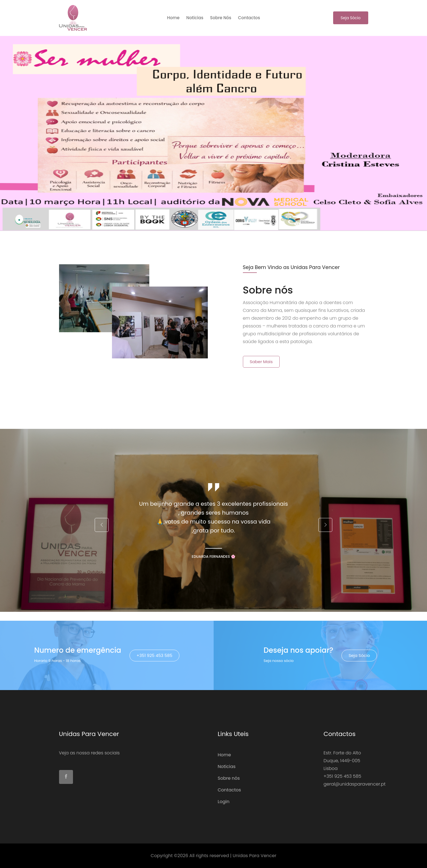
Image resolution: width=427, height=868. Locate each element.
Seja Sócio (351, 18)
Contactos (249, 18)
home (173, 18)
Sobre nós (221, 18)
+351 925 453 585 (154, 655)
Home (225, 755)
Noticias (195, 18)
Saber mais (261, 362)
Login (224, 802)
